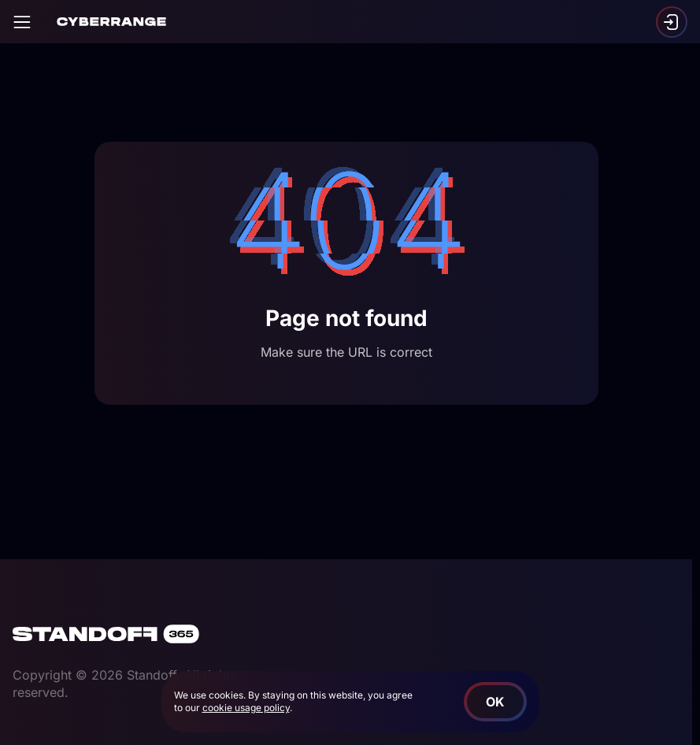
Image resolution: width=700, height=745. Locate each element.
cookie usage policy (246, 708)
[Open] (22, 22)
